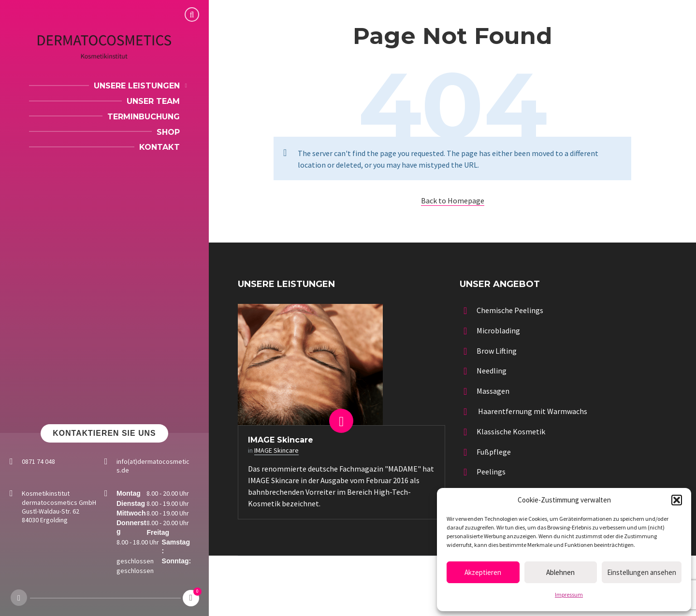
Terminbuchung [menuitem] (144, 117)
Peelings (491, 472)
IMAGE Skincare (281, 440)
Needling (492, 371)
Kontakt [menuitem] (159, 147)
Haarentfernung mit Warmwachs (532, 411)
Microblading (498, 330)
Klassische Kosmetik (511, 431)
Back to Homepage (453, 201)
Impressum (569, 595)
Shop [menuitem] (168, 132)
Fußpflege (494, 452)
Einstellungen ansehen (642, 572)
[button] (677, 500)
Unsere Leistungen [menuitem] (137, 86)
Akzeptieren (483, 572)
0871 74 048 (38, 461)
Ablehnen (560, 572)
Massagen (493, 391)
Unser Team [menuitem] (153, 101)
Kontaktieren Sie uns (104, 433)
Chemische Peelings (510, 310)
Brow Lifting (497, 351)
